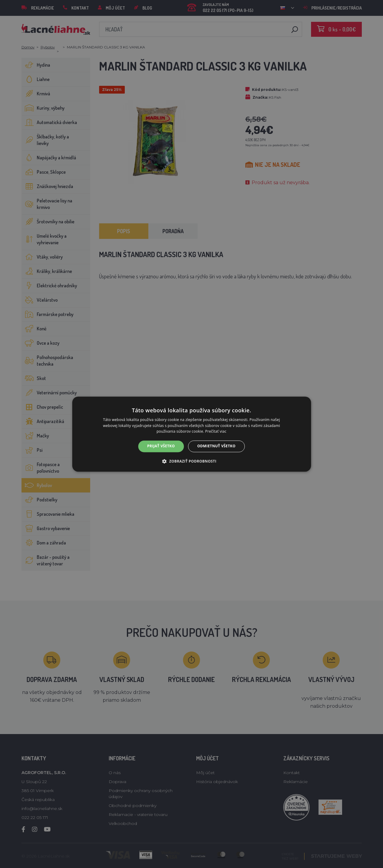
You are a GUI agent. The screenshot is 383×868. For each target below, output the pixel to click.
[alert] (191, 434)
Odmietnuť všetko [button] (216, 446)
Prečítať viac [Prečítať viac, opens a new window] (216, 432)
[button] (191, 461)
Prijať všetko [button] (161, 446)
